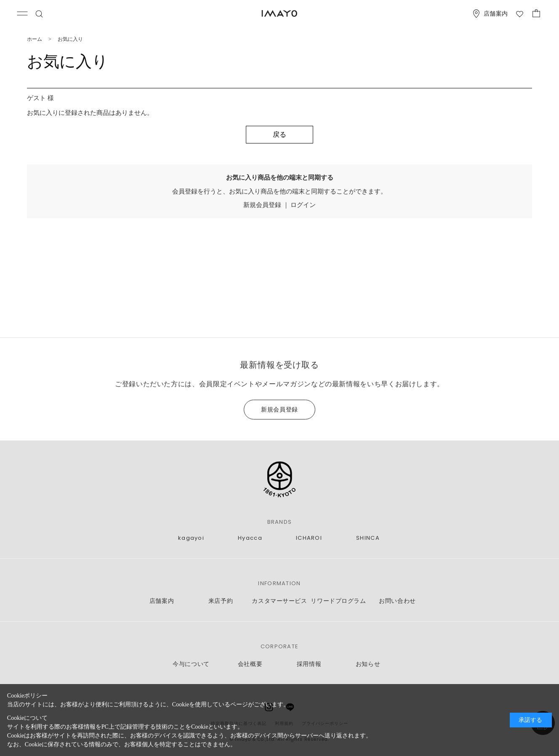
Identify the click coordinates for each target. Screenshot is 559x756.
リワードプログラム (338, 601)
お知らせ (368, 664)
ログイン (303, 205)
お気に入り (70, 39)
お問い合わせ (397, 601)
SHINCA (368, 538)
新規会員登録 (262, 205)
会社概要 (250, 664)
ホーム (35, 39)
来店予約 (221, 601)
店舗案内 (162, 601)
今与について (191, 664)
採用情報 (309, 664)
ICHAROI (309, 538)
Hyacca (250, 538)
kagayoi (191, 538)
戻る (279, 134)
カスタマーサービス (279, 601)
